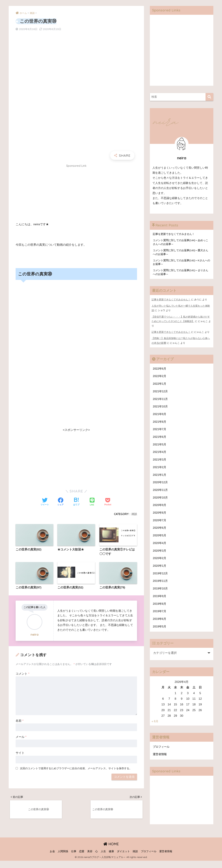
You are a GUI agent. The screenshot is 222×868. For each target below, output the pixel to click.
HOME (111, 851)
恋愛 (82, 859)
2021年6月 (160, 439)
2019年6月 (160, 625)
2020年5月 (160, 540)
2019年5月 (160, 633)
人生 (103, 859)
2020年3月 (160, 556)
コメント (22, 674)
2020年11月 (161, 494)
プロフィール (162, 754)
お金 (52, 859)
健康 (111, 859)
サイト (20, 753)
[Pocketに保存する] (108, 502)
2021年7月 (160, 432)
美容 (90, 859)
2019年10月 (161, 595)
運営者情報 (160, 762)
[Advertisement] (76, 194)
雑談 (134, 514)
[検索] (209, 97)
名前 (20, 721)
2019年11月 (161, 587)
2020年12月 (161, 486)
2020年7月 (160, 525)
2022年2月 (160, 377)
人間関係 (63, 859)
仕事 (74, 859)
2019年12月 (161, 579)
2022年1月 (160, 385)
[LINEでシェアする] (92, 502)
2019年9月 (160, 602)
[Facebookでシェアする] (61, 502)
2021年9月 (160, 416)
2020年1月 (160, 571)
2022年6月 (160, 370)
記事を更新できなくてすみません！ (171, 301)
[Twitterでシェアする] (45, 502)
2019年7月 (160, 618)
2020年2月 (160, 564)
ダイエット (123, 859)
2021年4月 (160, 455)
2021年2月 (160, 470)
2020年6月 (160, 532)
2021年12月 (161, 393)
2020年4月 (160, 548)
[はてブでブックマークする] (76, 502)
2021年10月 (161, 408)
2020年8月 (160, 517)
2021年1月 (160, 478)
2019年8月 (160, 610)
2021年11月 (161, 401)
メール (21, 737)
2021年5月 (160, 447)
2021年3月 (160, 463)
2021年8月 (160, 424)
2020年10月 (161, 501)
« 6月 (155, 728)
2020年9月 (160, 509)
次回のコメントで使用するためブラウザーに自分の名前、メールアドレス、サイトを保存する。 (76, 769)
